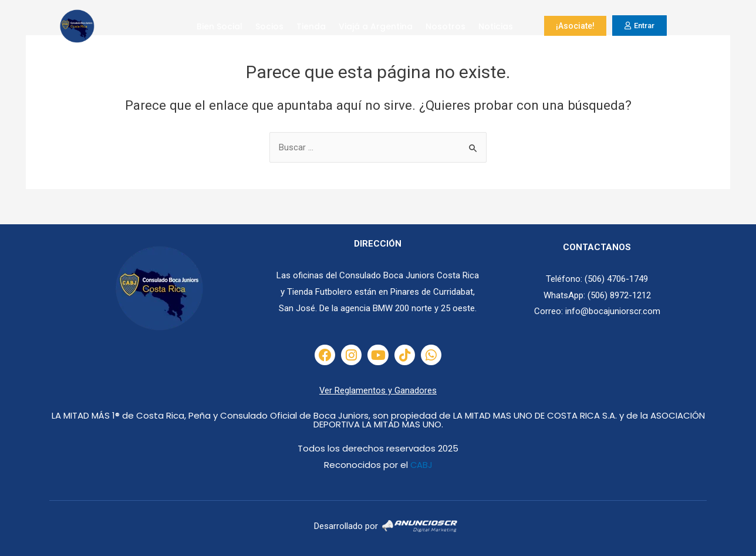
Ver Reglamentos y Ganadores (378, 390)
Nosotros (446, 26)
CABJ (421, 465)
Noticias (496, 26)
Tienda (311, 26)
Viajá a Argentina (376, 26)
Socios (269, 26)
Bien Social (220, 26)
